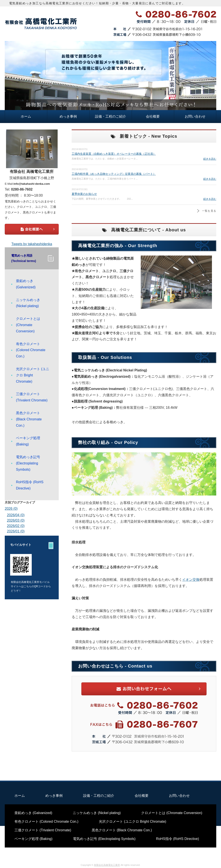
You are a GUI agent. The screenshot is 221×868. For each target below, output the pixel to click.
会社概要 (153, 116)
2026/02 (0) (16, 526)
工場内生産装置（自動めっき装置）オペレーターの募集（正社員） (114, 154)
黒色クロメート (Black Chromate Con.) (29, 419)
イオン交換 (191, 580)
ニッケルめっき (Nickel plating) (28, 303)
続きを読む (210, 159)
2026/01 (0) (16, 531)
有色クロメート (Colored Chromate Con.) (31, 350)
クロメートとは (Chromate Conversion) (28, 325)
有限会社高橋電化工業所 (107, 865)
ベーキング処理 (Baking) (28, 441)
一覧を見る (209, 211)
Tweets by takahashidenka (32, 244)
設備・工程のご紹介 (110, 116)
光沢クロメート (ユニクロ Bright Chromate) (33, 375)
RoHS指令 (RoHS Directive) (30, 485)
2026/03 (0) (16, 520)
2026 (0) (11, 509)
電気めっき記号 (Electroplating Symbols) (28, 463)
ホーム (26, 116)
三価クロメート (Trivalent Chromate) (32, 397)
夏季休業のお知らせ (84, 194)
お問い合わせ (195, 116)
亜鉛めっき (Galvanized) (26, 284)
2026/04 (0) (16, 515)
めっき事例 (68, 116)
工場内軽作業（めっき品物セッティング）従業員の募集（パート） (114, 174)
